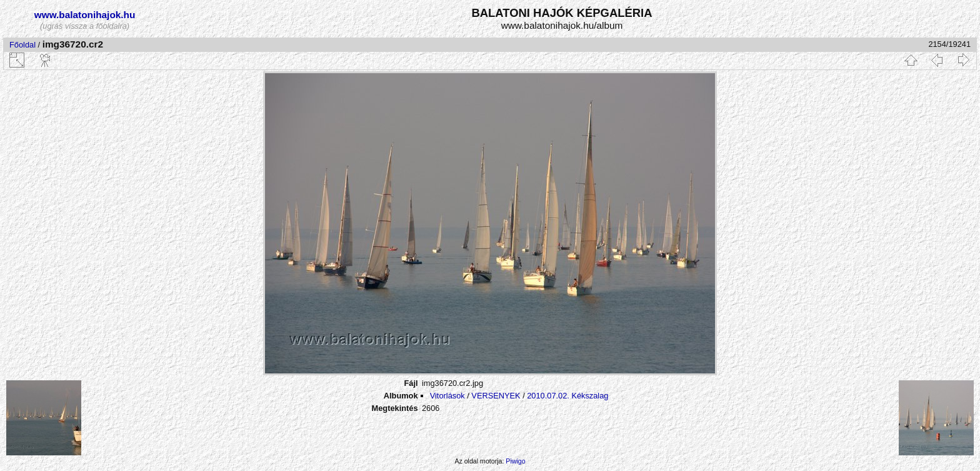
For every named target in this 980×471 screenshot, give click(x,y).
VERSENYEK (496, 396)
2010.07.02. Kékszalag (567, 396)
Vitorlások (447, 396)
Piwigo (515, 461)
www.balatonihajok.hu (85, 15)
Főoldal (22, 45)
